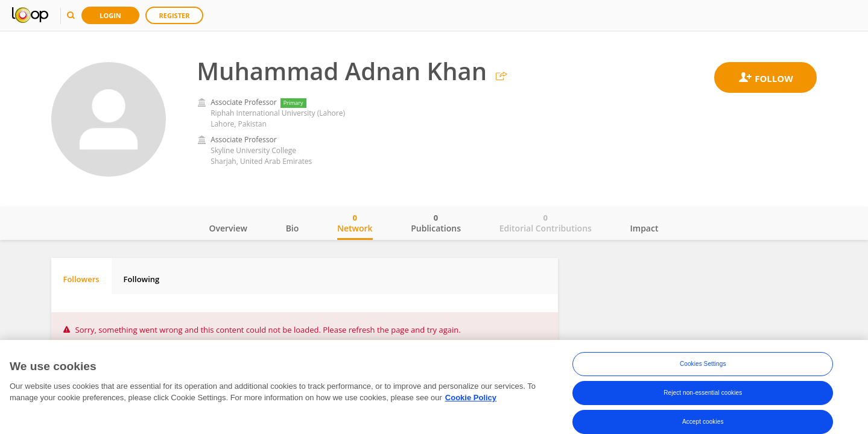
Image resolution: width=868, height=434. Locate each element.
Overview (228, 228)
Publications (436, 223)
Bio (293, 228)
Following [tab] (142, 279)
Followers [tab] (81, 279)
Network (355, 223)
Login (110, 15)
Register (175, 15)
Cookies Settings (703, 364)
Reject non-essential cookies (703, 393)
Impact (645, 228)
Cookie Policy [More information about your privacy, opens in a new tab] (471, 398)
